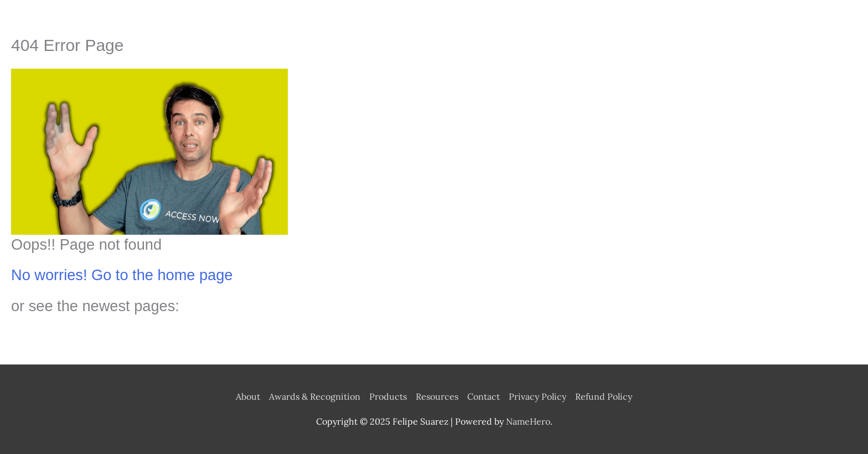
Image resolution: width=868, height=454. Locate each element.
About (248, 396)
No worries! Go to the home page (122, 275)
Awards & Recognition (315, 396)
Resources (437, 396)
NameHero (528, 421)
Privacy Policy (538, 396)
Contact (484, 396)
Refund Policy (604, 396)
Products (388, 396)
